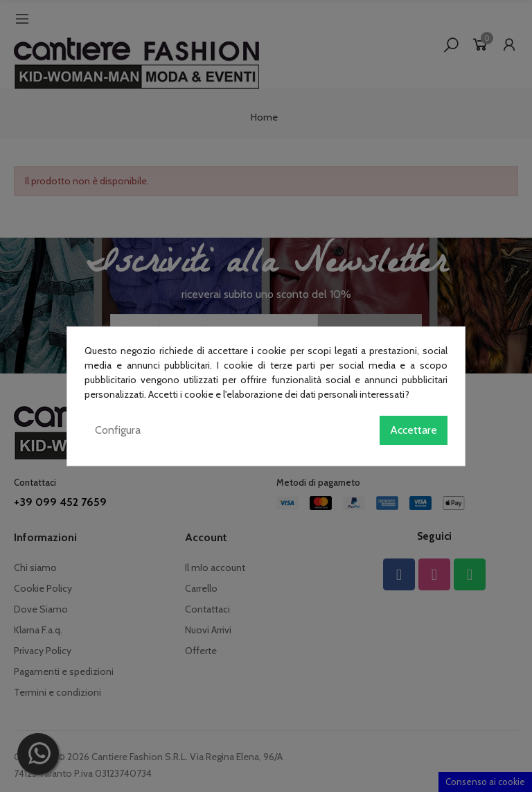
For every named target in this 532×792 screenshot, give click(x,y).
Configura (118, 430)
